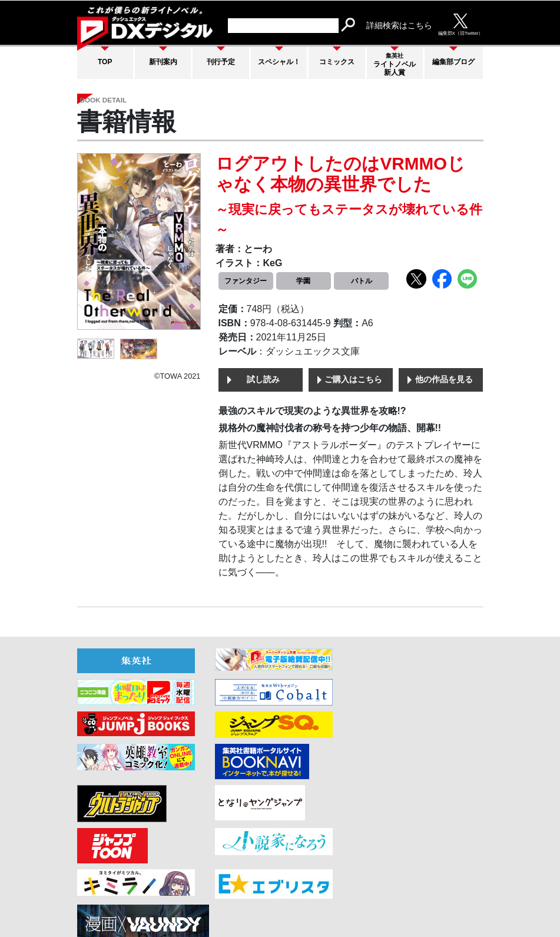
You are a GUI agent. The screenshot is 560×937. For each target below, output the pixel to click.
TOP (105, 61)
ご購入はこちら (353, 381)
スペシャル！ (279, 61)
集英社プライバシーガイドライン (420, 895)
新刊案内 (163, 61)
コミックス (337, 61)
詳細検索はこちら (399, 25)
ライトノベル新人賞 (395, 64)
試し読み (263, 381)
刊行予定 (221, 61)
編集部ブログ (453, 62)
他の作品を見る (444, 381)
